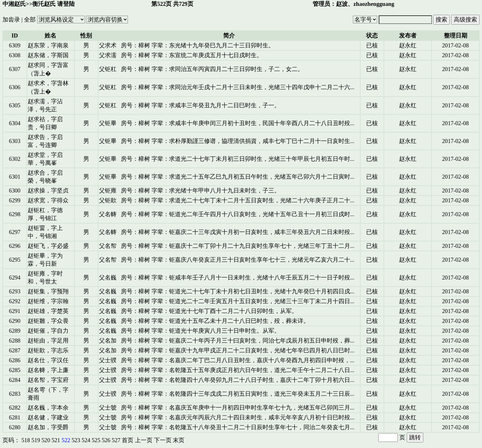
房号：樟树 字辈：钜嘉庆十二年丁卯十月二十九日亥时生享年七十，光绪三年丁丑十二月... (238, 246)
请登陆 (66, 4)
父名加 (108, 341)
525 (96, 440)
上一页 (144, 440)
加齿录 (11, 20)
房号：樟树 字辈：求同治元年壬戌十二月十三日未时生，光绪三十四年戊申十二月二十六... (238, 87)
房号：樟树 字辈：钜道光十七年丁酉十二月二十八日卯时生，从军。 (209, 311)
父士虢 (108, 408)
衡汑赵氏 (44, 4)
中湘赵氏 (14, 4)
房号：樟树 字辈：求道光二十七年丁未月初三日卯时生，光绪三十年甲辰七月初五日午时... (238, 159)
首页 (128, 440)
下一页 (163, 440)
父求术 (108, 45)
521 (56, 440)
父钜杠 (108, 69)
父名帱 (108, 214)
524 (86, 440)
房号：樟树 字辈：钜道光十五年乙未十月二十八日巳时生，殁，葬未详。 (215, 321)
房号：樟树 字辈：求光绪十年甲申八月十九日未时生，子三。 (200, 190)
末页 (179, 440)
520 (46, 440)
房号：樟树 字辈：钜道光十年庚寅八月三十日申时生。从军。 (200, 331)
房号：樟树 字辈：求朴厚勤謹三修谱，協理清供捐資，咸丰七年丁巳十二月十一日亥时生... (238, 141)
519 (36, 440)
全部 (30, 20)
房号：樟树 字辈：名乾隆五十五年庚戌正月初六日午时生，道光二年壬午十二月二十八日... (238, 370)
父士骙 (108, 360)
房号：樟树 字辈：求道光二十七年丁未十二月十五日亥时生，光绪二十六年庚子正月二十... (238, 200)
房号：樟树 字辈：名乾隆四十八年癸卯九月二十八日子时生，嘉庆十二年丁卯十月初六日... (238, 380)
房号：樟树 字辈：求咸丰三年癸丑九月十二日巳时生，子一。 (200, 105)
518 (26, 440)
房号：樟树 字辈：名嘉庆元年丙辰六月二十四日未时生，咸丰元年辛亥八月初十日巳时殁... (238, 417)
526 (106, 440)
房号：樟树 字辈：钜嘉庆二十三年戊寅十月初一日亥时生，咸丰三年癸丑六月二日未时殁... (238, 232)
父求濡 (108, 55)
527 (116, 440)
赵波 (342, 4)
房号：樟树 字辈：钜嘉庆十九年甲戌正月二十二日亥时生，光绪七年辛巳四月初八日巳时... (238, 350)
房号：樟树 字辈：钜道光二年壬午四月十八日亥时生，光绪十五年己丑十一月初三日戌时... (238, 214)
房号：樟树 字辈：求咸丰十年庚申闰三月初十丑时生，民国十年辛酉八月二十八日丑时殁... (238, 123)
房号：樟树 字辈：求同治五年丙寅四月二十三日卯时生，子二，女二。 (212, 69)
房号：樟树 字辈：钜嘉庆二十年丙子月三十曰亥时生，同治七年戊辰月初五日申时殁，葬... (238, 341)
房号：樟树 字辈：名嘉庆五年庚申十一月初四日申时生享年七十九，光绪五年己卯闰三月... (238, 408)
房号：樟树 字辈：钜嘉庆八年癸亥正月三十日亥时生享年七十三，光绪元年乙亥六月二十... (238, 260)
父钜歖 (108, 200)
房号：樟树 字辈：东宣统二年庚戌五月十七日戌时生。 (192, 55)
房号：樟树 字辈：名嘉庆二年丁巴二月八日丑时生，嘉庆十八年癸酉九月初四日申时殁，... (238, 360)
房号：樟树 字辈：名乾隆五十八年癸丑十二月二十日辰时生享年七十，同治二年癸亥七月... (238, 427)
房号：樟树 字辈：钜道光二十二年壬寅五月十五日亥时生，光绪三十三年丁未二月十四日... (238, 301)
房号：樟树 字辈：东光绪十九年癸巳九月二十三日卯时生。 (198, 45)
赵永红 (408, 45)
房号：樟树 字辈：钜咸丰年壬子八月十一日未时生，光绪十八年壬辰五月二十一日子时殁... (238, 278)
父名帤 (108, 246)
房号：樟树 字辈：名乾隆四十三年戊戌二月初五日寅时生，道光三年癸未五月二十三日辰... (238, 394)
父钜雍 (108, 190)
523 (76, 440)
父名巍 (108, 278)
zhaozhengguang (374, 4)
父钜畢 (108, 123)
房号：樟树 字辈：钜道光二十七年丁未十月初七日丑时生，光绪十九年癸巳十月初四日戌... (238, 291)
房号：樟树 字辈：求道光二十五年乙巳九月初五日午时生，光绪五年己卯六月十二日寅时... (238, 177)
